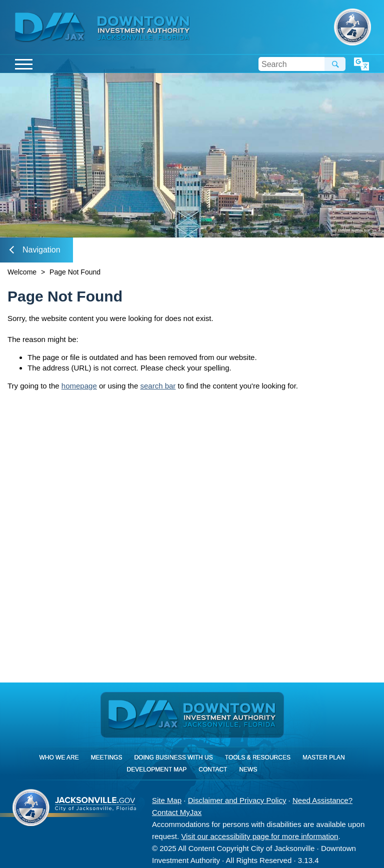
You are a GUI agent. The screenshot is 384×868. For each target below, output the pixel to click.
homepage (79, 386)
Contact (213, 769)
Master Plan (324, 757)
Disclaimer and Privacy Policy (237, 800)
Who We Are (59, 757)
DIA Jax (51, 27)
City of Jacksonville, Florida (352, 27)
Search (335, 64)
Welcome (22, 272)
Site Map (167, 800)
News (248, 769)
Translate (361, 64)
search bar (158, 386)
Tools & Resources (258, 757)
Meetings (107, 757)
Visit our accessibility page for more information (259, 836)
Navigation (35, 250)
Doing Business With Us (173, 757)
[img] (143, 28)
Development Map (157, 769)
